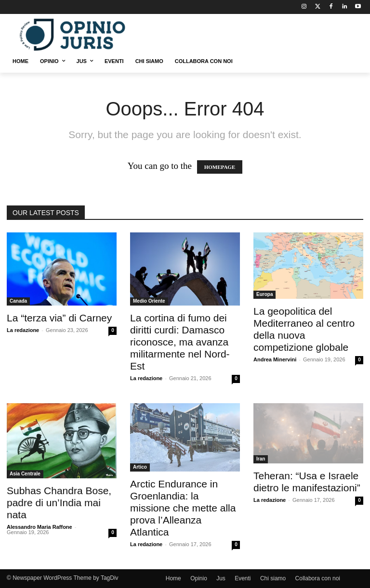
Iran (261, 459)
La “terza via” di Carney (59, 318)
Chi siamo (273, 578)
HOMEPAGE (220, 167)
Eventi (243, 578)
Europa (264, 294)
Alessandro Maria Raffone (40, 527)
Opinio (199, 578)
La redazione (23, 330)
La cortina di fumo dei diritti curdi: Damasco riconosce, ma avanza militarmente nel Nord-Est (180, 342)
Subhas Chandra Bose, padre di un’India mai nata (59, 503)
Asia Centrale (25, 474)
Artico (140, 467)
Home (173, 578)
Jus (221, 578)
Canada (18, 301)
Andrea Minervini (275, 359)
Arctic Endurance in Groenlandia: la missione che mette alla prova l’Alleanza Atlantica (183, 508)
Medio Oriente (149, 301)
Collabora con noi (318, 578)
